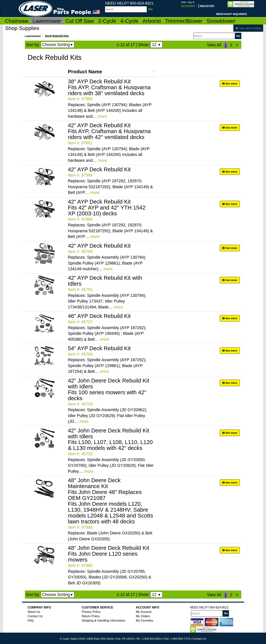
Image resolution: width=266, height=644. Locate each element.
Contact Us (35, 616)
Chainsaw (17, 21)
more (102, 116)
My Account (144, 612)
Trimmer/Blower (184, 21)
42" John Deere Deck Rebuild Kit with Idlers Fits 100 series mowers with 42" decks (109, 389)
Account (189, 4)
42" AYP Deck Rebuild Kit (99, 169)
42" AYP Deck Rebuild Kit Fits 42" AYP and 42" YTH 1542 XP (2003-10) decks (107, 207)
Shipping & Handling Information (104, 621)
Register (207, 6)
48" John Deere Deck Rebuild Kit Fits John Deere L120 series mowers (109, 554)
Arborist (152, 21)
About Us (34, 612)
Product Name (85, 72)
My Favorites (145, 621)
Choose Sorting (58, 45)
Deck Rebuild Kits (57, 36)
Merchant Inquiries (232, 14)
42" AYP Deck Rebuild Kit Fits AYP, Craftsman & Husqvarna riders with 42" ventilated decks (109, 131)
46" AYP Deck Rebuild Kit (99, 316)
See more (230, 84)
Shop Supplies (22, 28)
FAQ (31, 621)
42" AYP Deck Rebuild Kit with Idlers (105, 281)
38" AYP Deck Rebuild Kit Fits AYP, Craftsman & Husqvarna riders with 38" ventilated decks (109, 87)
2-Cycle (107, 21)
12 (156, 45)
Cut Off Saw (80, 21)
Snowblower (221, 21)
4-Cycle (129, 21)
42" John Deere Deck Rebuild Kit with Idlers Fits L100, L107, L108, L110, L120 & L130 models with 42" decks (110, 439)
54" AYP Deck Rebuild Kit (99, 348)
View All (214, 45)
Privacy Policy (91, 612)
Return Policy (91, 616)
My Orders (143, 616)
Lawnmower (47, 21)
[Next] (237, 45)
